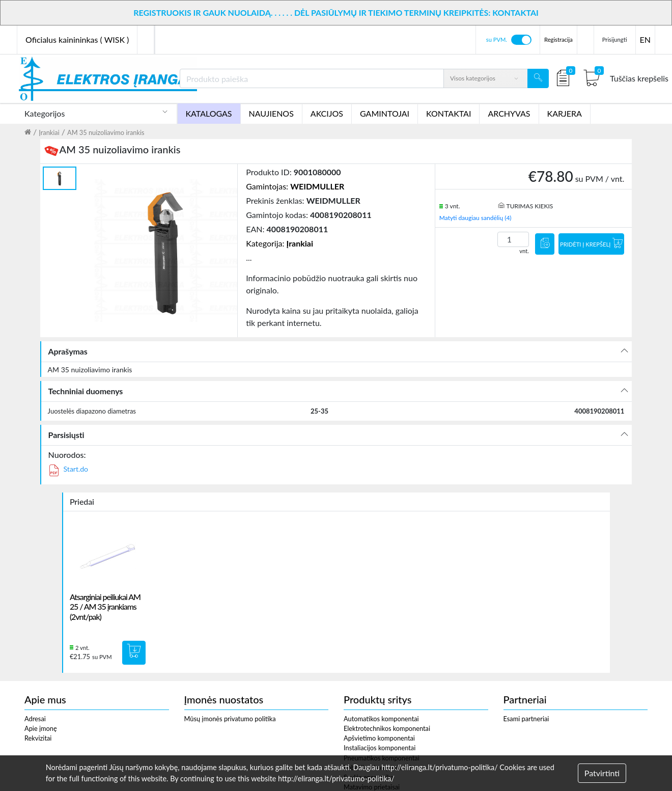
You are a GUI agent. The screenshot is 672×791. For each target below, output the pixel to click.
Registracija (558, 39)
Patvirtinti (602, 773)
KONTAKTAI (449, 113)
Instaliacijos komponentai (380, 748)
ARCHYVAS (509, 113)
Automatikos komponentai (381, 719)
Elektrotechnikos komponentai (387, 728)
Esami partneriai (526, 719)
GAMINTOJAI (385, 113)
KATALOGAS (209, 113)
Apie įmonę (41, 728)
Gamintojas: (295, 186)
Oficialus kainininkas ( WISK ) (77, 39)
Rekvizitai (38, 738)
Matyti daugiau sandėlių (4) (475, 218)
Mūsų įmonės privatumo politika (230, 719)
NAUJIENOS (271, 113)
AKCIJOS (327, 113)
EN (645, 39)
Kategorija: (279, 243)
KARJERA (565, 113)
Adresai (35, 719)
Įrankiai (49, 132)
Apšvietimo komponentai (379, 738)
